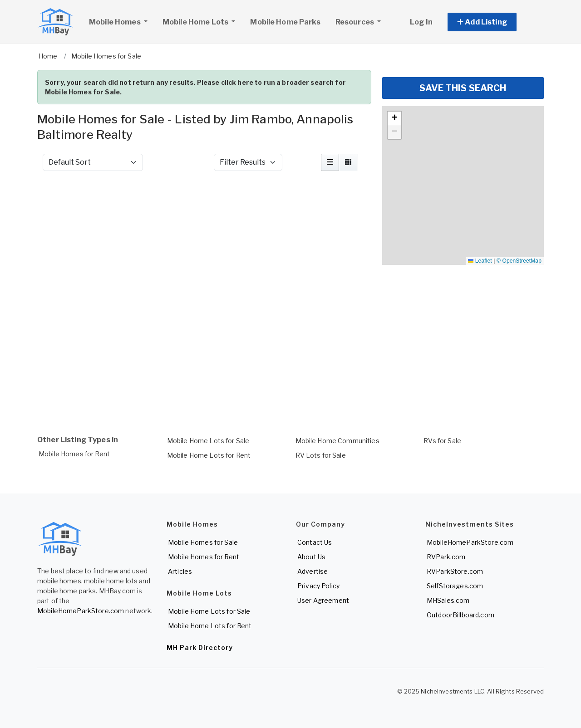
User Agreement (323, 600)
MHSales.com (448, 600)
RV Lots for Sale (321, 455)
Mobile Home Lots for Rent (209, 455)
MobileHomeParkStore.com (81, 611)
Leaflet (480, 261)
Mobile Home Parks (285, 22)
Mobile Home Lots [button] (196, 22)
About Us (311, 557)
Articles (180, 571)
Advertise (313, 571)
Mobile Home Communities (337, 441)
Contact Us (315, 542)
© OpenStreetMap (519, 261)
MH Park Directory (200, 647)
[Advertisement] (204, 202)
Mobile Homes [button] (122, 21)
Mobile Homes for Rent (74, 454)
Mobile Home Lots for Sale (208, 441)
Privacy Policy (318, 586)
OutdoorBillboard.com (460, 615)
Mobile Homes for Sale (203, 542)
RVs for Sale (442, 441)
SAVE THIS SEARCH (463, 88)
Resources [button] (355, 22)
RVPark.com (446, 557)
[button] (492, 22)
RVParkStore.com (455, 571)
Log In (421, 22)
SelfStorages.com (455, 586)
